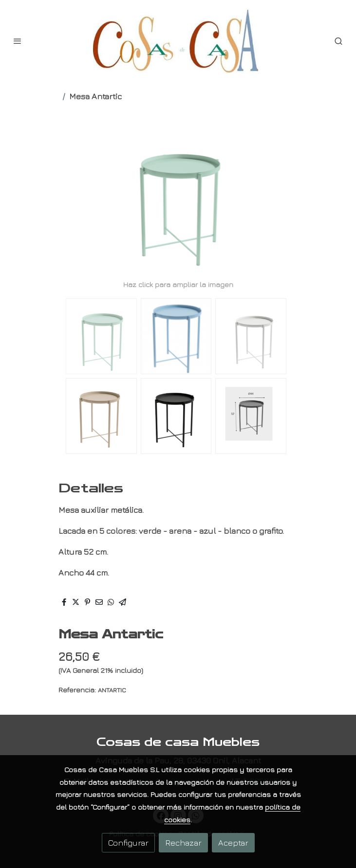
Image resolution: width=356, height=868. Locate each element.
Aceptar (233, 842)
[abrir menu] (18, 41)
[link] (178, 41)
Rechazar (183, 842)
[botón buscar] (338, 41)
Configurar (128, 842)
